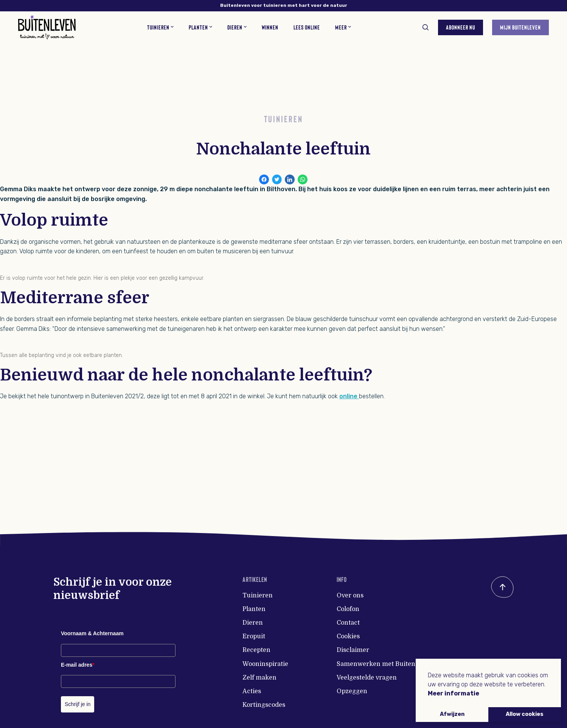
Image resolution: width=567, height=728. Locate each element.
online (349, 396)
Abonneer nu (461, 27)
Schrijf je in (78, 704)
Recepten (256, 650)
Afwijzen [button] (452, 714)
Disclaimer (353, 650)
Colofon (348, 609)
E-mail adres (78, 665)
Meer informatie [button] (454, 693)
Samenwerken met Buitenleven (384, 664)
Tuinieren (258, 595)
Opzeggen (352, 691)
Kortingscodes (264, 705)
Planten (254, 609)
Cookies (348, 636)
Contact (348, 623)
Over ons (350, 595)
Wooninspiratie (265, 664)
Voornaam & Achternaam (92, 633)
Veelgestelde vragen (367, 678)
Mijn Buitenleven (520, 27)
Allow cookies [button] (525, 714)
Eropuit (254, 636)
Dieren (253, 623)
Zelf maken (259, 678)
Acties (252, 691)
